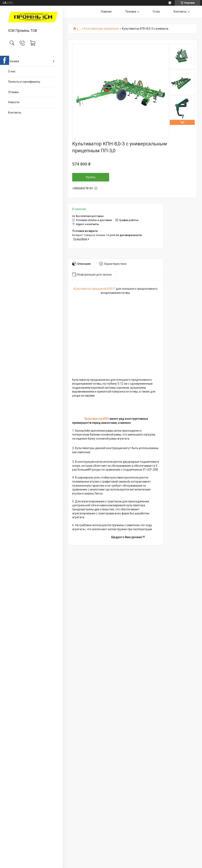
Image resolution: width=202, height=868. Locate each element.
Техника (14, 61)
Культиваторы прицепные (101, 29)
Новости (14, 102)
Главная (106, 12)
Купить (91, 177)
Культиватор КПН (97, 419)
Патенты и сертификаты (24, 82)
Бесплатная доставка (90, 216)
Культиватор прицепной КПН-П (95, 289)
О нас (12, 71)
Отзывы (13, 92)
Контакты (15, 113)
